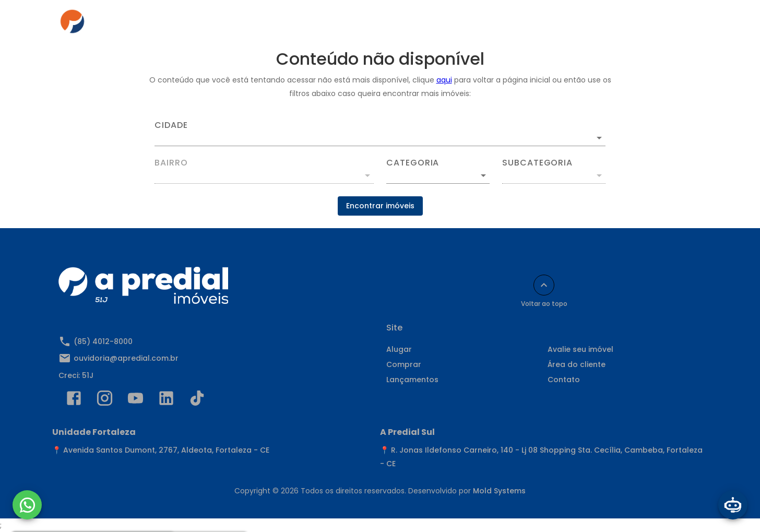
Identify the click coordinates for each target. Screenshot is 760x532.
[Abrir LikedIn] (166, 400)
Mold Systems (499, 491)
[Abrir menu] (685, 25)
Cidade (171, 125)
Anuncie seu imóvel (406, 25)
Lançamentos (412, 380)
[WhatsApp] (27, 505)
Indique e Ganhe (626, 25)
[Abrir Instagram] (105, 400)
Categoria (413, 163)
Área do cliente (492, 25)
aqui (444, 80)
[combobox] (380, 134)
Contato (558, 25)
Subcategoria (537, 163)
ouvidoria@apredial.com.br (126, 358)
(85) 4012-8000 (103, 341)
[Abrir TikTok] (197, 400)
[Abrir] (599, 138)
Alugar (280, 25)
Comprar (331, 25)
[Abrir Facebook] (74, 400)
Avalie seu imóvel (580, 349)
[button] (438, 175)
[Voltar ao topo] (544, 285)
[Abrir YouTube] (135, 400)
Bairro (171, 163)
